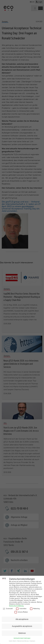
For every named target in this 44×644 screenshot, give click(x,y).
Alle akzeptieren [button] (22, 618)
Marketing (35, 607)
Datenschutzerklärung (16, 604)
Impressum (32, 639)
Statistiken (21, 607)
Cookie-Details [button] (13, 639)
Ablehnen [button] (22, 631)
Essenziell (8, 607)
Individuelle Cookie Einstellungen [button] (22, 637)
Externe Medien (21, 610)
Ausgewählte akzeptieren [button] (22, 624)
